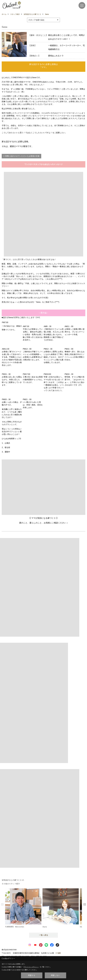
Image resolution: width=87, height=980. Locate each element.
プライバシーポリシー (31, 967)
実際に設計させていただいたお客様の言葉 (22, 156)
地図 (59, 953)
